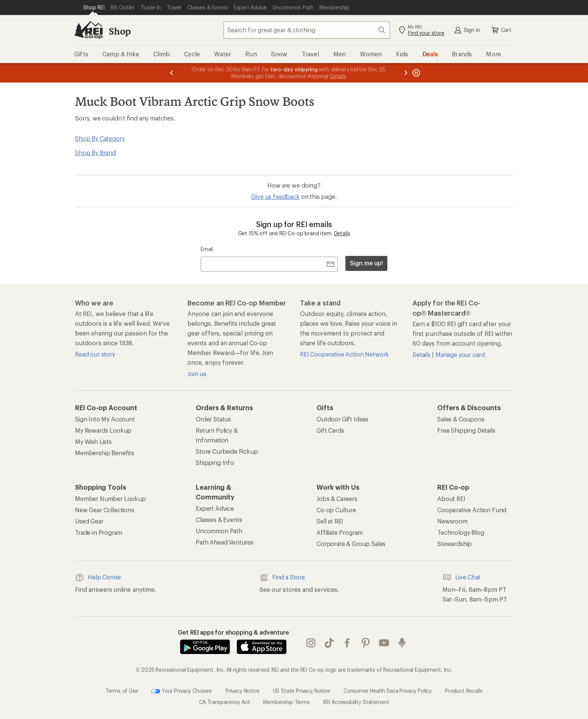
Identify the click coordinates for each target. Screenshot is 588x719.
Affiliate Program (340, 532)
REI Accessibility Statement (356, 702)
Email (207, 249)
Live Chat (462, 578)
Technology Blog (461, 532)
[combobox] (307, 30)
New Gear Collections (105, 510)
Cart (501, 30)
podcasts (402, 643)
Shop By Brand (95, 153)
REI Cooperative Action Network (344, 354)
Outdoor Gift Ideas (342, 419)
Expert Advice (215, 508)
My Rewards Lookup (103, 430)
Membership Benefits (105, 453)
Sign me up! (366, 263)
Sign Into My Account (105, 419)
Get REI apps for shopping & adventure (233, 632)
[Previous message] (172, 73)
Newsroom (452, 521)
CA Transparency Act (225, 702)
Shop (120, 31)
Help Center (98, 578)
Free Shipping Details (466, 430)
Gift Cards (330, 430)
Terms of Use (121, 691)
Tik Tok (329, 643)
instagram (311, 643)
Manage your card (460, 354)
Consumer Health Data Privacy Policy (388, 691)
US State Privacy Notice (301, 691)
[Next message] (406, 73)
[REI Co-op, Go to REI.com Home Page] (88, 30)
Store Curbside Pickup (227, 451)
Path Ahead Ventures (225, 542)
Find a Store (282, 578)
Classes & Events (219, 520)
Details (342, 233)
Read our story (95, 354)
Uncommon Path (219, 531)
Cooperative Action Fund (472, 510)
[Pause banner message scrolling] (415, 73)
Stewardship (454, 544)
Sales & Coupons (461, 419)
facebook (347, 643)
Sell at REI (330, 521)
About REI (451, 499)
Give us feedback (275, 196)
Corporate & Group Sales (351, 544)
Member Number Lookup (110, 499)
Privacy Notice (242, 691)
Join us (197, 374)
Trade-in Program (98, 532)
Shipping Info (215, 463)
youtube (384, 643)
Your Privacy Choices (181, 691)
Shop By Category (100, 138)
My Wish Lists (93, 441)
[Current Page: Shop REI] (94, 8)
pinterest (366, 643)
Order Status (213, 419)
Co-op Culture (336, 510)
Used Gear (89, 521)
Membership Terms (286, 702)
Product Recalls (464, 691)
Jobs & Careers (337, 499)
